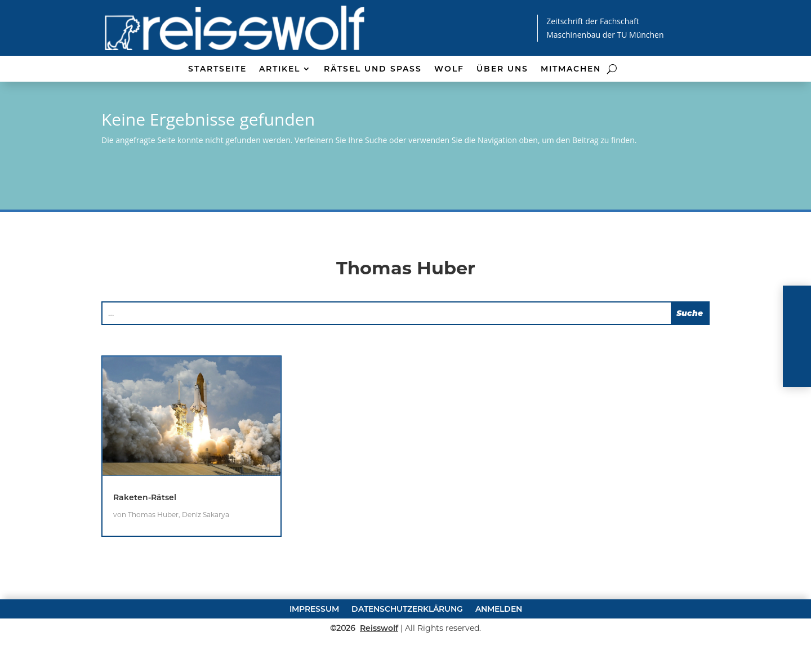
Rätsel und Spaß (373, 69)
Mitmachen (571, 69)
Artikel (280, 69)
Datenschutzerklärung (407, 642)
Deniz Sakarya (206, 548)
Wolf (449, 69)
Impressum (314, 642)
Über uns (502, 69)
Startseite (217, 69)
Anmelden (499, 642)
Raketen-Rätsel (145, 531)
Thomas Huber (153, 548)
